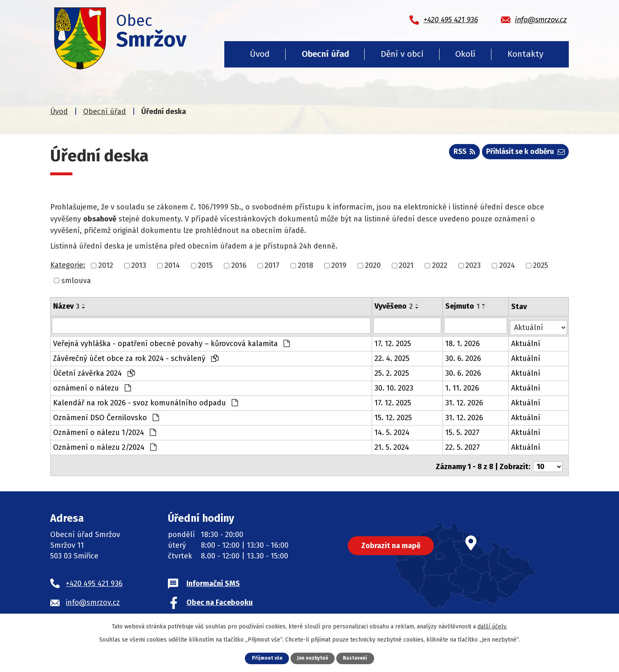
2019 (339, 265)
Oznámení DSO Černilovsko (106, 416)
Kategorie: (68, 265)
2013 (139, 265)
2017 (272, 265)
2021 (406, 265)
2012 (106, 265)
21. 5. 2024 (392, 446)
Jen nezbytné (313, 658)
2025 (541, 265)
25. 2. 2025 (392, 372)
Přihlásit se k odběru (524, 153)
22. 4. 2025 (392, 357)
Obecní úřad (325, 54)
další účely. (492, 626)
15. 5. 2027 (463, 431)
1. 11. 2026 (463, 386)
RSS (459, 153)
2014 (172, 265)
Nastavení (358, 658)
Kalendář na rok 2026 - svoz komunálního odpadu (145, 401)
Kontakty (525, 54)
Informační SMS (213, 579)
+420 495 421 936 (94, 579)
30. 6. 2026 (464, 357)
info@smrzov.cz (93, 598)
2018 (306, 265)
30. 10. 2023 (394, 386)
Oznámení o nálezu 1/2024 (105, 431)
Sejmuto (463, 306)
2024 (507, 265)
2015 (205, 265)
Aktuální (526, 342)
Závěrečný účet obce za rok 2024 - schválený (136, 357)
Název (66, 306)
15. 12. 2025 (394, 416)
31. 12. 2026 (465, 401)
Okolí (465, 54)
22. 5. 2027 (463, 446)
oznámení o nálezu (92, 386)
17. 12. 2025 (393, 342)
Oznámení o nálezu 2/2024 (105, 446)
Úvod (260, 54)
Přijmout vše (264, 658)
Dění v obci (402, 54)
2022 (440, 265)
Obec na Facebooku (220, 598)
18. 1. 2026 (463, 342)
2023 (473, 265)
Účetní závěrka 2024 (94, 372)
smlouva (76, 280)
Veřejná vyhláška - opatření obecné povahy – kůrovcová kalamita (171, 342)
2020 (373, 265)
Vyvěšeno (394, 306)
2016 (239, 265)
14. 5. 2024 (392, 431)
